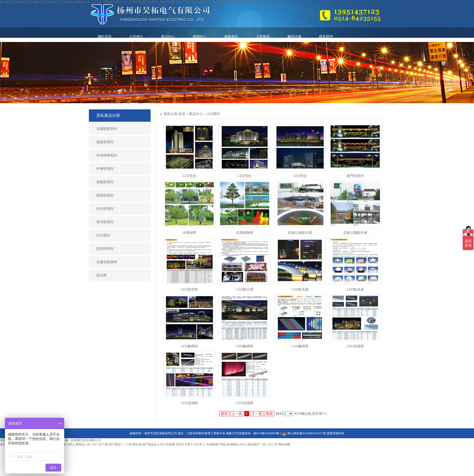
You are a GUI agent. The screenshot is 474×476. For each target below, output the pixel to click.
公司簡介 (136, 37)
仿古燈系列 (105, 209)
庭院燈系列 (105, 195)
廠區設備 (294, 37)
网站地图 (284, 444)
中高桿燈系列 (107, 155)
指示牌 (101, 275)
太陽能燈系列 (107, 129)
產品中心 (168, 37)
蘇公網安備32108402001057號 (307, 433)
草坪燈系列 (105, 222)
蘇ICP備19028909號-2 (267, 433)
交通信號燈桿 (107, 262)
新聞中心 (199, 37)
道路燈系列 (105, 142)
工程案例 (263, 37)
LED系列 (103, 235)
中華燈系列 (105, 169)
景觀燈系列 (105, 182)
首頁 (182, 114)
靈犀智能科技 (336, 433)
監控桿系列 (105, 249)
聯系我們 (326, 37)
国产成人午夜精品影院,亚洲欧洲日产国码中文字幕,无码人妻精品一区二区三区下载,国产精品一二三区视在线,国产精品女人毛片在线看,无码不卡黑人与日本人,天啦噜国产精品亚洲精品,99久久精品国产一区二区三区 (139, 2)
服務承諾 (231, 37)
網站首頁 (105, 37)
